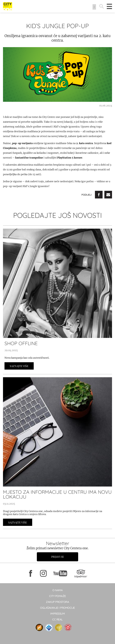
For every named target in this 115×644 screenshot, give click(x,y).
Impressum (58, 614)
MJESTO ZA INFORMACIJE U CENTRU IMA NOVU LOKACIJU (57, 494)
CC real (57, 619)
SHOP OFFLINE (21, 343)
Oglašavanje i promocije (57, 608)
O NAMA (57, 590)
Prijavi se (57, 557)
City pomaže (57, 596)
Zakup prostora (57, 602)
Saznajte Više (19, 366)
